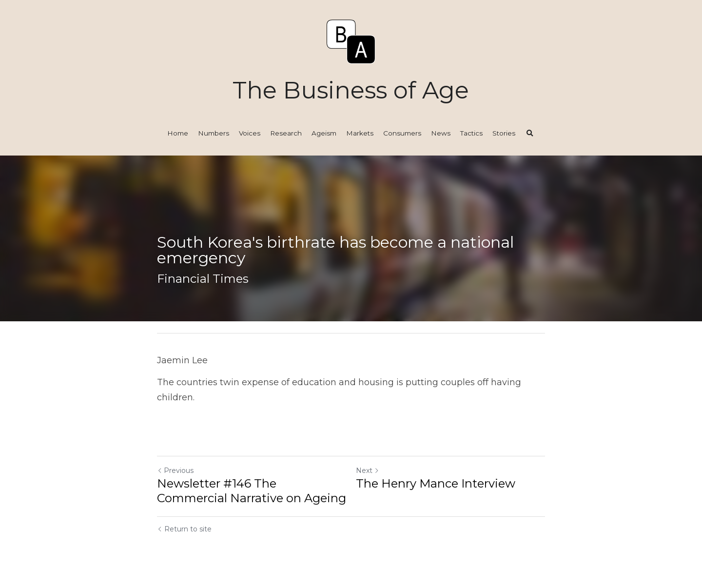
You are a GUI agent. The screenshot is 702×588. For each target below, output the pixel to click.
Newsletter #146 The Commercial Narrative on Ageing (252, 491)
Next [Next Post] (368, 470)
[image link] (351, 41)
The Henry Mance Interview (436, 483)
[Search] (530, 134)
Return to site (184, 529)
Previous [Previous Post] (175, 470)
